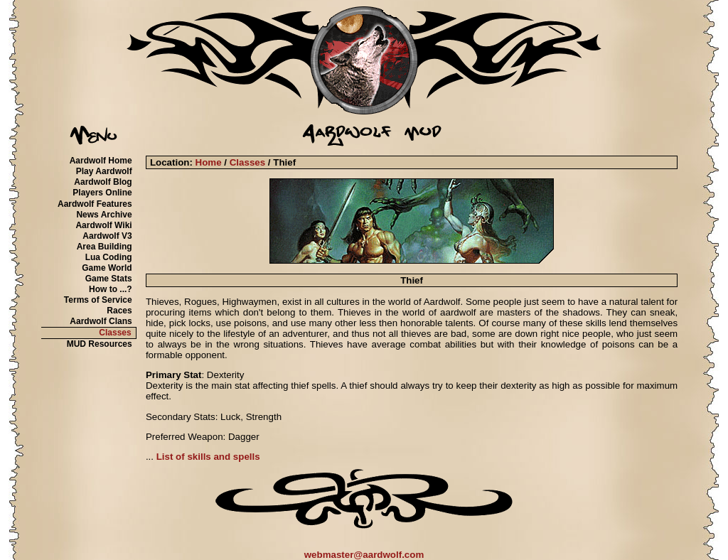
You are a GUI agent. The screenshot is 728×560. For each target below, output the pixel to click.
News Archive (104, 215)
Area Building (105, 247)
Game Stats (109, 279)
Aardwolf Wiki (103, 225)
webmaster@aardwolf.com (364, 555)
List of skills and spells (208, 457)
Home (209, 162)
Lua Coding (109, 257)
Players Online (102, 193)
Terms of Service (98, 300)
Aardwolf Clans (101, 321)
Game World (107, 268)
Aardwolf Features (95, 204)
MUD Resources (100, 344)
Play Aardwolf (104, 171)
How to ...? (111, 289)
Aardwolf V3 (107, 236)
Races (119, 311)
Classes (115, 333)
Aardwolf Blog (103, 182)
